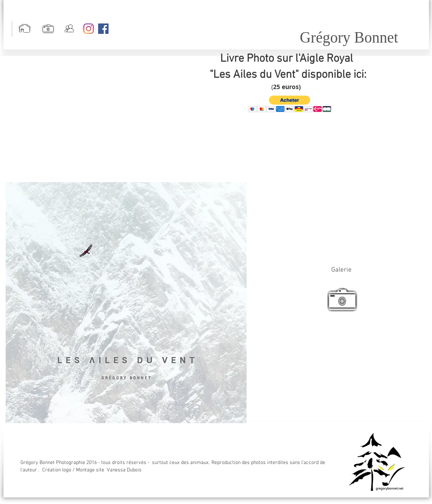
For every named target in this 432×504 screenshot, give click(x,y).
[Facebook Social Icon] (103, 29)
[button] (290, 104)
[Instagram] (89, 29)
